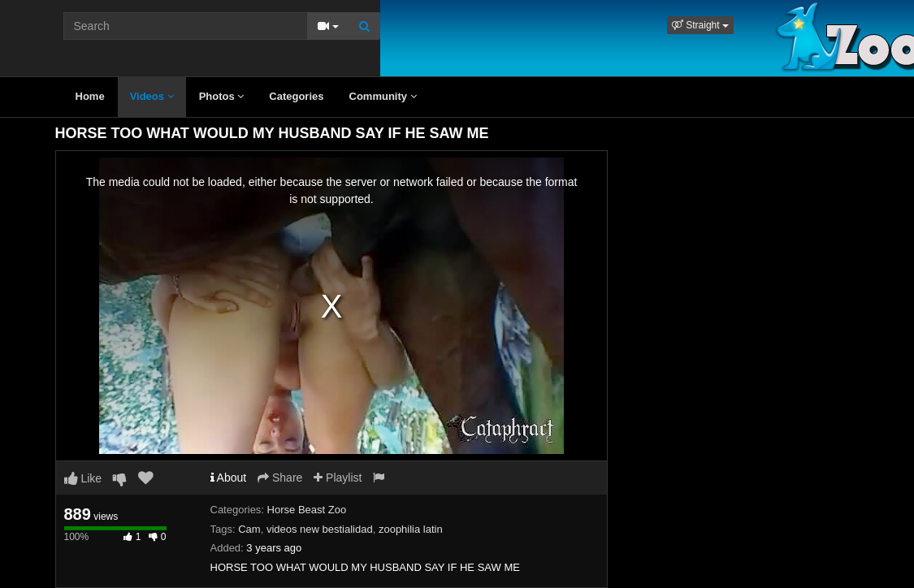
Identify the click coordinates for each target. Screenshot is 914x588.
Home (90, 96)
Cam (249, 529)
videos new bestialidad (320, 529)
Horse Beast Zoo (307, 510)
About (229, 478)
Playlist (338, 478)
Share (280, 478)
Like (83, 478)
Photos (222, 96)
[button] (700, 25)
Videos (152, 96)
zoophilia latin (411, 529)
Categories (296, 96)
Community (383, 96)
